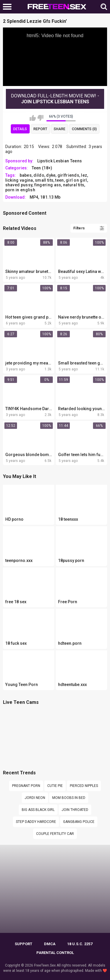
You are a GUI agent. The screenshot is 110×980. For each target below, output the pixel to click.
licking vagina (19, 180)
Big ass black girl (38, 810)
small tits (44, 180)
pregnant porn (26, 786)
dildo (39, 175)
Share (60, 129)
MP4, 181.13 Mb (45, 197)
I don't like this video (40, 118)
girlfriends (68, 175)
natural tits (74, 185)
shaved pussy (19, 185)
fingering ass (48, 185)
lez (84, 175)
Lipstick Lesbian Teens (60, 161)
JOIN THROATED (75, 810)
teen (59, 180)
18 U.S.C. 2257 (80, 944)
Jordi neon (35, 798)
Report (40, 129)
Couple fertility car (55, 834)
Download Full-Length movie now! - (55, 99)
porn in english (20, 190)
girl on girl (76, 180)
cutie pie (55, 786)
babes (26, 175)
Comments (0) (84, 129)
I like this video (33, 118)
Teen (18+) (42, 168)
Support (23, 944)
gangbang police (79, 822)
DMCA (50, 944)
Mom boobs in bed (69, 798)
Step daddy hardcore (36, 822)
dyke (51, 175)
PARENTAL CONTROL (55, 953)
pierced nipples (84, 786)
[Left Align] (9, 7)
